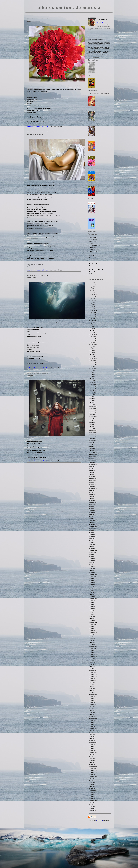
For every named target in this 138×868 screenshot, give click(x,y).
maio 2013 (92, 495)
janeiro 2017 (92, 583)
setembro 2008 (93, 383)
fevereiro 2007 (93, 345)
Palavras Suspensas (94, 272)
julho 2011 (92, 451)
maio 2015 (92, 543)
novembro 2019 (93, 651)
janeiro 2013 (92, 487)
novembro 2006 (93, 339)
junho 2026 (92, 808)
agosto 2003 (92, 283)
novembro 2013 (93, 507)
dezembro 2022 (93, 724)
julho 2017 (92, 595)
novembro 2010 (93, 435)
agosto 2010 (92, 429)
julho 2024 (92, 762)
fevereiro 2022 (93, 704)
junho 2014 (92, 521)
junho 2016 (92, 569)
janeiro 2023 (92, 726)
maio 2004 (92, 289)
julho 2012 (92, 475)
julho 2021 (92, 690)
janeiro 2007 (92, 343)
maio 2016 (92, 567)
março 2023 (92, 730)
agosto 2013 (92, 501)
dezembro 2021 (93, 700)
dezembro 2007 (93, 365)
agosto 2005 (92, 309)
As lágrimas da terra (94, 274)
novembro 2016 (93, 579)
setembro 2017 (93, 599)
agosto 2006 (92, 333)
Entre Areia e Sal (94, 264)
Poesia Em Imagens (95, 245)
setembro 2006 (93, 335)
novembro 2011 (93, 459)
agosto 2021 (92, 692)
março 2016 (92, 563)
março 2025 (92, 778)
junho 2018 (92, 617)
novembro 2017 (93, 603)
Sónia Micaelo (93, 239)
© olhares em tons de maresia (96, 39)
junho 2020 (92, 664)
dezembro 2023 (93, 748)
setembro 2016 (93, 575)
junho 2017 (92, 593)
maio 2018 (92, 615)
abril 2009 (92, 397)
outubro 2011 (93, 457)
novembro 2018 (93, 627)
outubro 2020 (93, 672)
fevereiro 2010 (93, 417)
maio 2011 (92, 447)
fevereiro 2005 (93, 301)
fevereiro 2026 (93, 800)
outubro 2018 (93, 625)
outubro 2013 (93, 505)
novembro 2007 (93, 363)
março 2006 (92, 323)
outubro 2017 (93, 601)
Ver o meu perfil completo (96, 32)
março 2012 (92, 467)
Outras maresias (94, 251)
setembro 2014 (93, 527)
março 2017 (92, 587)
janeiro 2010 (92, 415)
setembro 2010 (93, 431)
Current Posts (93, 810)
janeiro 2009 (92, 391)
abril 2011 (92, 445)
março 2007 (92, 347)
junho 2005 (92, 307)
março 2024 (92, 754)
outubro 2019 (93, 648)
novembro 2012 (93, 483)
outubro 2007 (93, 361)
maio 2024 (92, 758)
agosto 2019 (92, 645)
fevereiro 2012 (93, 465)
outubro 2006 (93, 337)
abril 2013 (92, 493)
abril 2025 (92, 780)
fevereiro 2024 (93, 752)
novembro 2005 (93, 315)
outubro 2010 (93, 433)
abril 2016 (92, 565)
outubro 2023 (93, 744)
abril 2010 (92, 421)
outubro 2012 (93, 481)
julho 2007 (92, 355)
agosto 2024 (92, 764)
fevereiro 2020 (93, 656)
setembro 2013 (93, 503)
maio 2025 (92, 782)
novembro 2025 (93, 794)
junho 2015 (92, 545)
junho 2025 (92, 784)
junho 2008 (92, 377)
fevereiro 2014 (93, 513)
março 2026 (92, 802)
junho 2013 (92, 497)
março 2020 (92, 659)
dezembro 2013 (93, 509)
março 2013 (92, 491)
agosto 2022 (92, 716)
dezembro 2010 (93, 437)
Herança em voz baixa (95, 262)
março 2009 (92, 395)
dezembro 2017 (93, 605)
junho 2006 (92, 329)
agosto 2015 (92, 549)
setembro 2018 (93, 623)
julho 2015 (92, 547)
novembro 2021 (93, 698)
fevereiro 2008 (93, 369)
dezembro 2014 (93, 533)
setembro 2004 (93, 295)
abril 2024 (92, 756)
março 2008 (92, 371)
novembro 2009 (93, 411)
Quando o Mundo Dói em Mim (97, 270)
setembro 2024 (93, 766)
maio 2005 (92, 305)
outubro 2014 (93, 529)
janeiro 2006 (92, 319)
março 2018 (92, 611)
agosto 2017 (92, 597)
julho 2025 (92, 786)
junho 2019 (92, 641)
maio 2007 (92, 351)
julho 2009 (92, 403)
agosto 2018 (92, 621)
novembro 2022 (93, 722)
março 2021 (92, 682)
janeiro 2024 (92, 750)
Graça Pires (93, 247)
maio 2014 (92, 519)
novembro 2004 (93, 297)
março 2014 (92, 515)
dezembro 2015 (93, 557)
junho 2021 (92, 688)
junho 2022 (92, 712)
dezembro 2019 (93, 653)
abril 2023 (92, 732)
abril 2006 (92, 325)
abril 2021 (92, 685)
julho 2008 (92, 379)
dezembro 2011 (93, 461)
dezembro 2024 (93, 772)
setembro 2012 (93, 479)
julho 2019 (92, 643)
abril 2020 (92, 661)
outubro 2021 (93, 696)
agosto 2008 (92, 381)
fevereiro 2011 (93, 441)
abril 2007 (92, 349)
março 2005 (92, 303)
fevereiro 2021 (93, 680)
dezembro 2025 (93, 796)
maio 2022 (92, 710)
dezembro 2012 (93, 485)
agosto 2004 (92, 293)
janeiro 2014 (92, 511)
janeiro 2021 (92, 678)
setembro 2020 (93, 670)
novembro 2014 (93, 531)
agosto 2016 (92, 573)
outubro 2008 (93, 385)
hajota (91, 249)
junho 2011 (92, 449)
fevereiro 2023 (93, 728)
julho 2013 (92, 499)
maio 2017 (92, 591)
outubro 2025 (93, 792)
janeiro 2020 (92, 654)
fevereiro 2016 (93, 561)
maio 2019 (92, 638)
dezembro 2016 (93, 581)
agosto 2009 (92, 405)
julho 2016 (92, 571)
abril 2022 (92, 708)
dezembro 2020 (93, 677)
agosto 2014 (92, 525)
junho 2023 (92, 736)
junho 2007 (92, 353)
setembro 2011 (93, 455)
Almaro (91, 243)
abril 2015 (92, 541)
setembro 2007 (93, 359)
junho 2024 (92, 760)
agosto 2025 (92, 788)
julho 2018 (92, 619)
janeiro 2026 (92, 798)
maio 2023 (92, 734)
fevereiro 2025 (93, 776)
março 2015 (92, 539)
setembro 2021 (93, 694)
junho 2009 (92, 401)
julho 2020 (92, 666)
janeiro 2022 (92, 702)
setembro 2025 (93, 790)
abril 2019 (92, 637)
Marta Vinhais (93, 237)
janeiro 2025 (92, 774)
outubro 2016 (93, 577)
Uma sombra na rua (94, 268)
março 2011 (92, 443)
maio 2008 (92, 375)
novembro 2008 (93, 387)
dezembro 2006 (93, 341)
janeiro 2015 (92, 535)
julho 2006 (92, 331)
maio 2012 (92, 471)
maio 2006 (92, 327)
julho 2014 (92, 523)
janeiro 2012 (92, 463)
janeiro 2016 (92, 559)
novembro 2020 (93, 674)
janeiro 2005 (92, 299)
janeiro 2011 (92, 439)
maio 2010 (92, 423)
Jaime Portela (93, 241)
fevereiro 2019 (93, 633)
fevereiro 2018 (93, 609)
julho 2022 (92, 714)
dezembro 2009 (93, 413)
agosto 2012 (92, 477)
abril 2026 (92, 804)
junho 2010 (92, 425)
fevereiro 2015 (93, 537)
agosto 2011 (92, 453)
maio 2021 (92, 686)
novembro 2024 (93, 770)
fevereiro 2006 (93, 321)
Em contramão (93, 258)
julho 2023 (92, 738)
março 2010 (92, 419)
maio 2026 (92, 806)
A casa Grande (93, 256)
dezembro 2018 (93, 629)
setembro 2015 (93, 551)
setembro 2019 (93, 646)
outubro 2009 (93, 409)
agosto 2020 (92, 669)
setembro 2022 (93, 718)
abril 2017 (92, 589)
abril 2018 (92, 613)
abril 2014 (92, 517)
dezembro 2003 (93, 285)
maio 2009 (92, 399)
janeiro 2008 (92, 367)
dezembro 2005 (93, 317)
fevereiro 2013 (93, 489)
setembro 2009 (93, 407)
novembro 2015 (93, 555)
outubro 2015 (93, 553)
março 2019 (92, 635)
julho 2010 (92, 427)
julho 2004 (92, 291)
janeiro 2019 (92, 630)
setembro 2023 (93, 742)
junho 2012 (92, 473)
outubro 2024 (93, 768)
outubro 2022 (93, 720)
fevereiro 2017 (93, 585)
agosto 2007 (92, 357)
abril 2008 (92, 373)
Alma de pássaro (94, 260)
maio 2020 (92, 662)
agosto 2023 (92, 740)
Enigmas (91, 266)
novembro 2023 (93, 746)
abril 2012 (92, 469)
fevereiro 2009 (93, 393)
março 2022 (92, 706)
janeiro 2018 (92, 607)
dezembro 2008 (93, 389)
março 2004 (92, 287)
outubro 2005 (93, 313)
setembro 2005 (93, 311)
